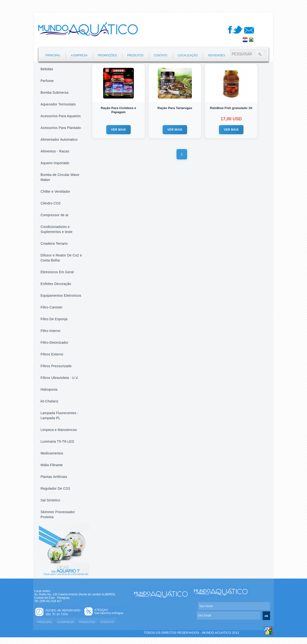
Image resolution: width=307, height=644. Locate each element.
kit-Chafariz (49, 401)
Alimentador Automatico (59, 139)
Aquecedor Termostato (58, 104)
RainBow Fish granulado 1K (231, 108)
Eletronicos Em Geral (57, 272)
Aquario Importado (55, 163)
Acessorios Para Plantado (61, 128)
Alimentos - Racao (55, 151)
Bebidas (47, 69)
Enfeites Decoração (56, 284)
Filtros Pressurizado (56, 366)
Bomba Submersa (54, 93)
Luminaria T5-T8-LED (57, 441)
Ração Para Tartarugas (175, 108)
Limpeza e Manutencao (59, 430)
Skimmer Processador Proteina (58, 514)
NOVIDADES (217, 55)
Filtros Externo (52, 354)
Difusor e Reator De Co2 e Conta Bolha (61, 258)
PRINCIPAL (53, 55)
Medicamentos (52, 453)
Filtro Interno (50, 331)
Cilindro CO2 (51, 203)
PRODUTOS (135, 55)
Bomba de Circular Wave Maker (60, 177)
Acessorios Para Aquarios (61, 116)
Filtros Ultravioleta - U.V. (60, 378)
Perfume (47, 81)
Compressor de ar (55, 215)
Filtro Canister (52, 307)
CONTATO (161, 55)
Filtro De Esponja (54, 319)
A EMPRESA (79, 55)
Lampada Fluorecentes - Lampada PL (59, 415)
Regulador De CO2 (55, 488)
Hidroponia (49, 389)
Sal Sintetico (50, 500)
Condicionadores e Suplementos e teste (56, 229)
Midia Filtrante (52, 465)
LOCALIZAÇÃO (188, 55)
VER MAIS (118, 130)
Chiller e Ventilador (55, 191)
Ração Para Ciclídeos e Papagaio (118, 110)
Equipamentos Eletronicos (61, 296)
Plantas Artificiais (54, 477)
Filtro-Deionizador (54, 342)
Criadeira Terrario (54, 244)
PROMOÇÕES (107, 55)
